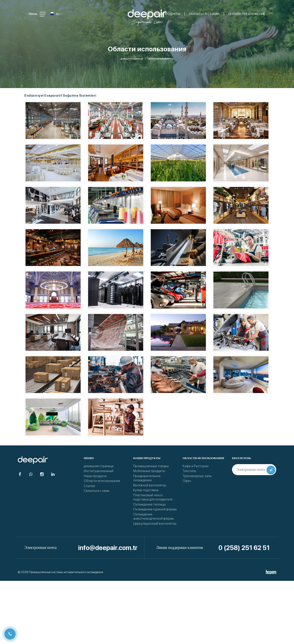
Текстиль (189, 471)
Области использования (102, 481)
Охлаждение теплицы (149, 504)
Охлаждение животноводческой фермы (153, 517)
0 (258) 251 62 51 (244, 548)
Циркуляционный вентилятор (155, 524)
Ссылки (89, 486)
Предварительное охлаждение (147, 478)
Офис (187, 481)
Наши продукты (95, 476)
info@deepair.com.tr (108, 548)
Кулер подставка (146, 490)
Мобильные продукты (149, 471)
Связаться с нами (97, 491)
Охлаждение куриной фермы (155, 509)
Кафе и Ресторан (196, 466)
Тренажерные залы (197, 476)
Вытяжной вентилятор (150, 485)
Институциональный (99, 471)
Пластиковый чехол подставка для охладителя (153, 497)
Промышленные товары (151, 466)
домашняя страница (132, 59)
